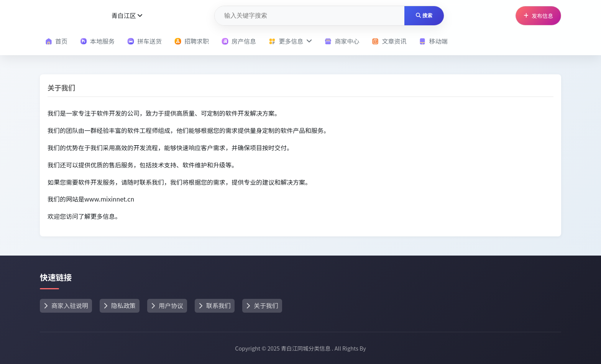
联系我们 (215, 305)
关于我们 (262, 305)
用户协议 (167, 305)
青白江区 (127, 15)
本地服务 (97, 41)
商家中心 (342, 41)
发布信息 (538, 16)
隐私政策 (120, 305)
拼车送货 (145, 41)
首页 (56, 41)
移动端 (433, 41)
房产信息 (239, 41)
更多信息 (290, 41)
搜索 (424, 16)
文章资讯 (389, 41)
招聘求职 (192, 41)
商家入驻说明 (66, 305)
